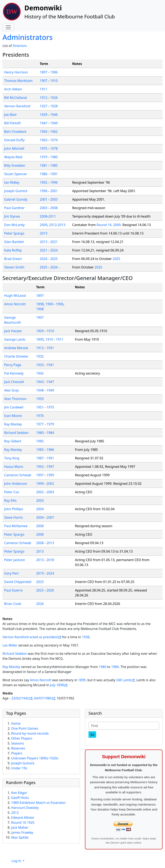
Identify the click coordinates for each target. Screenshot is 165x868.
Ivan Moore (13, 416)
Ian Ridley (12, 182)
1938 (86, 637)
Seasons (18, 743)
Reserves (18, 748)
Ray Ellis (10, 500)
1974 (54, 140)
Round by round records (30, 733)
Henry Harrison (16, 72)
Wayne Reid (13, 157)
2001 (54, 191)
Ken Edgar (19, 793)
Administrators (27, 37)
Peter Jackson (15, 560)
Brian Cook (13, 604)
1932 (40, 356)
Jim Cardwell (14, 407)
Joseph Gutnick (16, 191)
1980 (54, 157)
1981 (44, 165)
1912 (44, 98)
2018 (50, 560)
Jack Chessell (14, 382)
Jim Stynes (12, 216)
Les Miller (10, 645)
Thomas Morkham (18, 81)
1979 (44, 157)
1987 (40, 458)
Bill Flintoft (12, 123)
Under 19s (19, 768)
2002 (50, 484)
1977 (40, 424)
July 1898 (57, 685)
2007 (50, 517)
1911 (44, 89)
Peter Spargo (14, 233)
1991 (54, 174)
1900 (49, 304)
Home (16, 723)
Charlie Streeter (16, 356)
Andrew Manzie (16, 348)
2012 (53, 225)
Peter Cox (12, 492)
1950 (44, 132)
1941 (50, 365)
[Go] (92, 735)
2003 (54, 199)
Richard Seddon (16, 433)
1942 (40, 373)
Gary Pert (11, 573)
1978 (54, 148)
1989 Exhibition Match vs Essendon (38, 803)
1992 (44, 182)
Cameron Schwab (18, 475)
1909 (40, 331)
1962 (54, 132)
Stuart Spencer (16, 174)
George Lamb (15, 339)
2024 (54, 250)
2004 (40, 509)
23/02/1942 (20, 698)
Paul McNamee (16, 526)
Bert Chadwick (15, 132)
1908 (40, 309)
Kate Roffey (13, 250)
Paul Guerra (13, 590)
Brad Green (13, 259)
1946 (54, 115)
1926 (54, 98)
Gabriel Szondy (16, 199)
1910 (54, 81)
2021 (54, 242)
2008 (54, 208)
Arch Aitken (13, 89)
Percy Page (13, 365)
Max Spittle (20, 837)
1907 (44, 81)
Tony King (12, 458)
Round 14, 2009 (109, 225)
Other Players (22, 738)
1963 (44, 140)
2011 (52, 216)
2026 (54, 267)
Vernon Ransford (17, 106)
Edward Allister (23, 818)
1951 (40, 407)
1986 (44, 174)
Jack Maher (20, 827)
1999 (50, 475)
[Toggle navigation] (8, 27)
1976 (40, 416)
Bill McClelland (15, 98)
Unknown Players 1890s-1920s (35, 758)
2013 (62, 225)
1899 (40, 339)
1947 (44, 123)
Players (17, 753)
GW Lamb (124, 680)
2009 (44, 225)
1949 (54, 123)
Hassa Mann (14, 467)
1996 (54, 182)
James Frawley (22, 832)
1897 (44, 72)
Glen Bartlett (14, 242)
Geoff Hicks (20, 798)
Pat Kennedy (14, 373)
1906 (54, 72)
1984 (50, 433)
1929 (44, 115)
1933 (40, 365)
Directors (20, 46)
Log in (17, 861)
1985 (54, 165)
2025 (54, 259)
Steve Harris (13, 517)
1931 (50, 348)
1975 (44, 148)
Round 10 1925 (23, 823)
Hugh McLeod (15, 296)
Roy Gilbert (13, 441)
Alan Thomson (15, 399)
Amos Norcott (15, 304)
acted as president (44, 637)
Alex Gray (11, 390)
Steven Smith (14, 267)
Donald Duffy (14, 140)
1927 (44, 106)
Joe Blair (10, 115)
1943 (40, 382)
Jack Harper (13, 331)
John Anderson (16, 484)
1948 (40, 390)
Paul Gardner (14, 208)
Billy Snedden (15, 165)
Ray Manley (13, 424)
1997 (50, 467)
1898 (40, 304)
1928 (54, 106)
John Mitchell (14, 148)
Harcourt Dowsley (25, 808)
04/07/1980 (43, 698)
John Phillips (14, 509)
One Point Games (25, 728)
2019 (40, 573)
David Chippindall (18, 582)
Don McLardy (14, 225)
